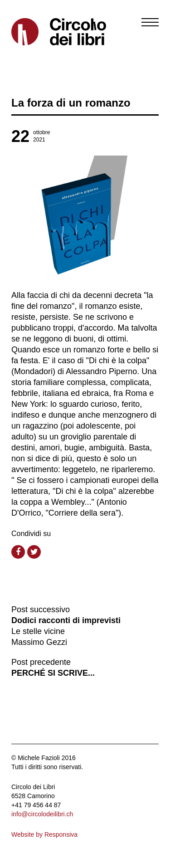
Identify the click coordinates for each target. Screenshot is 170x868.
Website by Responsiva (44, 834)
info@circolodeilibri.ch (42, 814)
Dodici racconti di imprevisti (66, 620)
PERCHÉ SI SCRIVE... (53, 673)
